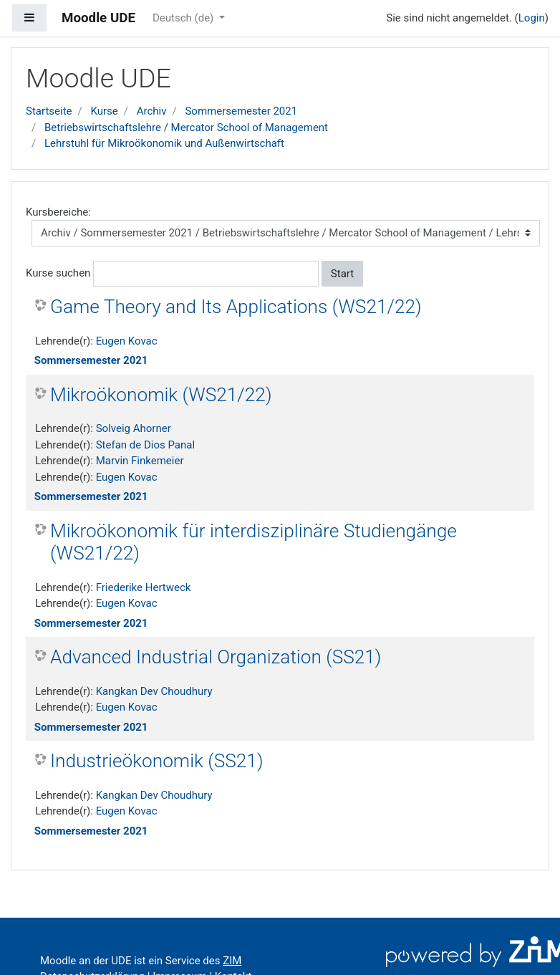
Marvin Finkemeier (140, 461)
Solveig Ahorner (134, 428)
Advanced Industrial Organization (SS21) (216, 657)
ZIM (232, 961)
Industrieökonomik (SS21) (156, 761)
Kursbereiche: (58, 212)
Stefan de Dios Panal (145, 445)
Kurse (104, 111)
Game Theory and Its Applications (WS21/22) (236, 307)
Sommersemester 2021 (241, 111)
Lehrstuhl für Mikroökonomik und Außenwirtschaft (164, 143)
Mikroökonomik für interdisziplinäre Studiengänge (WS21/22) (254, 542)
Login (532, 18)
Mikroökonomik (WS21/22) (161, 395)
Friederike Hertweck (144, 587)
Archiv (152, 111)
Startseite (49, 111)
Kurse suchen (58, 273)
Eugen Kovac (127, 341)
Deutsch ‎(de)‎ (184, 18)
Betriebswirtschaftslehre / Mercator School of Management (186, 128)
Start (342, 274)
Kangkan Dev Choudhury (154, 691)
